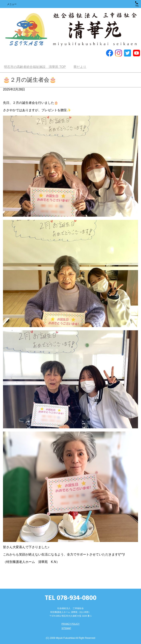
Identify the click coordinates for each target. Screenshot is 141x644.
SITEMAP (66, 628)
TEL (137, 4)
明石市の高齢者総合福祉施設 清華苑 (70, 30)
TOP (35, 67)
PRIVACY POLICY (71, 624)
